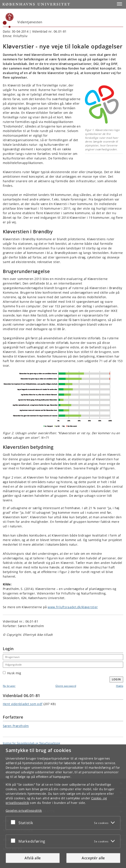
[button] (119, 4)
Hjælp (120, 686)
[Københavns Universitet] (8, 20)
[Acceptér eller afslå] (14, 822)
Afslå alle (33, 858)
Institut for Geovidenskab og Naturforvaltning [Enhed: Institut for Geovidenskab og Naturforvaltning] (32, 743)
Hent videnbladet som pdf (23, 704)
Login (116, 679)
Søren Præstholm (16, 726)
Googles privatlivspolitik (24, 811)
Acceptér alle (93, 858)
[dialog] (63, 806)
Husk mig (12, 673)
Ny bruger (9, 686)
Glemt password (66, 686)
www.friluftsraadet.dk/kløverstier (73, 607)
